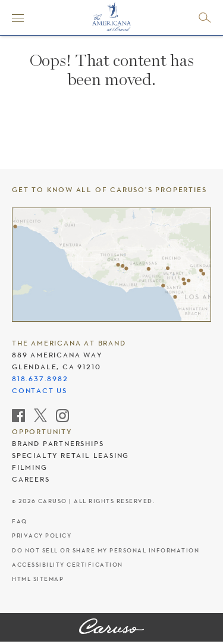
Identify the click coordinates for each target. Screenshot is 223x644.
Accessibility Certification (67, 565)
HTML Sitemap (38, 579)
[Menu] (18, 18)
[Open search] (205, 18)
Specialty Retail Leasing (70, 455)
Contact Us (40, 391)
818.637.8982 (40, 379)
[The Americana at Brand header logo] (111, 17)
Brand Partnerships (58, 444)
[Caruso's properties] (111, 265)
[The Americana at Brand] (111, 627)
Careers (31, 479)
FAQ (20, 521)
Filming (30, 467)
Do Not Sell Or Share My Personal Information (106, 550)
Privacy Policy (42, 535)
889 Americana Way (57, 355)
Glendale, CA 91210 (56, 367)
